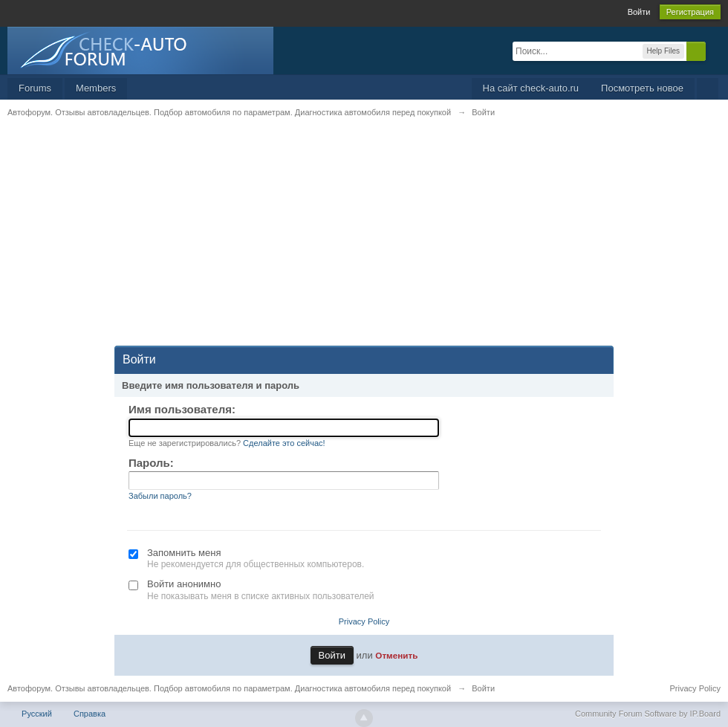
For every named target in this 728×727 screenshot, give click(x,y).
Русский (37, 714)
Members (96, 88)
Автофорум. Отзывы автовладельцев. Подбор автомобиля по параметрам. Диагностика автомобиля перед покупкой (229, 688)
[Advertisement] (364, 242)
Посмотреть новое (642, 88)
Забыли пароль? (160, 496)
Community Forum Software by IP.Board (648, 714)
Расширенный (715, 51)
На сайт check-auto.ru (531, 88)
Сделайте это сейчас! (284, 443)
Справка (90, 714)
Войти (639, 12)
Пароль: (151, 463)
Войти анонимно (184, 584)
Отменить (396, 655)
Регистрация (690, 12)
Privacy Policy (364, 621)
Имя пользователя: (182, 409)
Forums (35, 88)
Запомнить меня (184, 553)
